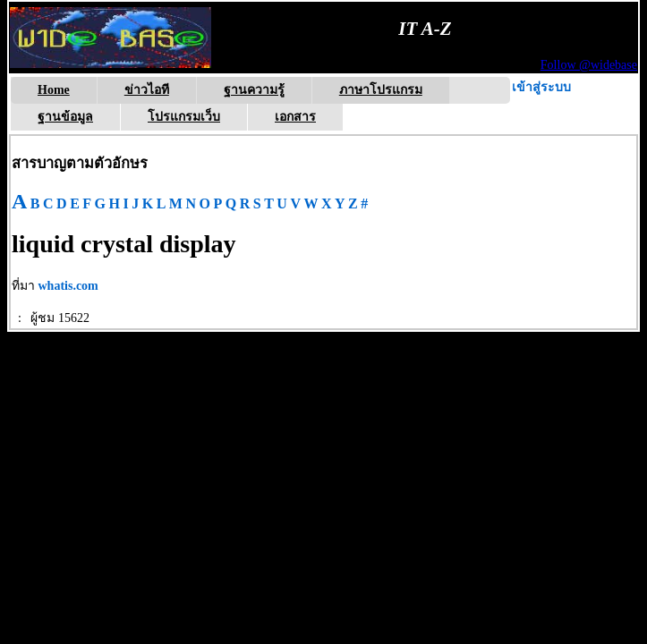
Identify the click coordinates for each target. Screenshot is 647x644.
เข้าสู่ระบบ (541, 87)
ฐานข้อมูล (65, 117)
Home (54, 90)
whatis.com (68, 286)
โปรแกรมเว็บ (184, 117)
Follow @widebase (589, 65)
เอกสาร (295, 117)
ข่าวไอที (147, 90)
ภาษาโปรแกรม (381, 90)
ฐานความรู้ (254, 90)
